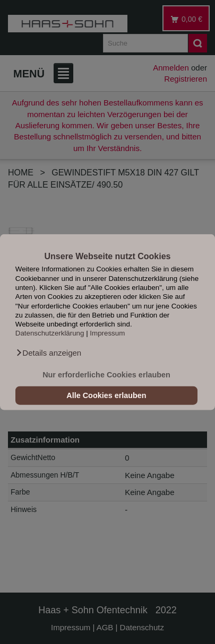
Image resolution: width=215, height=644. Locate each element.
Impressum (107, 333)
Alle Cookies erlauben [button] (106, 395)
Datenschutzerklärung (50, 333)
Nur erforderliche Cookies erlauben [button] (106, 375)
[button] (48, 353)
